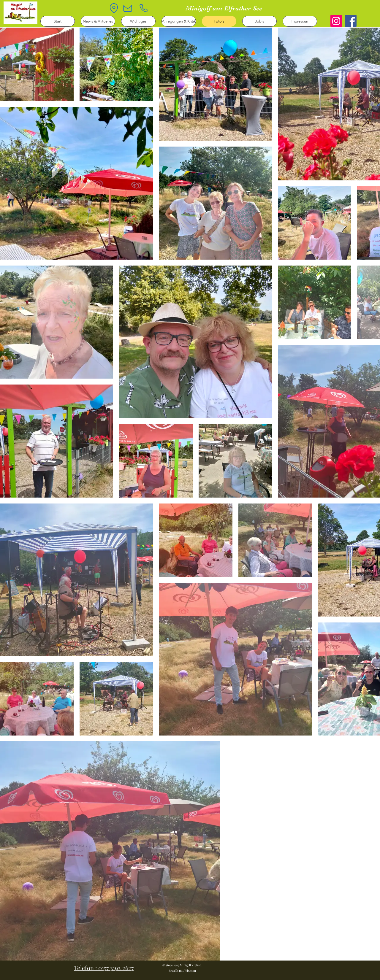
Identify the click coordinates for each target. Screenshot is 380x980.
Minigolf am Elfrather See (224, 8)
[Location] (114, 8)
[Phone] (143, 8)
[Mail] (128, 8)
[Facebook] (351, 21)
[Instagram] (336, 21)
